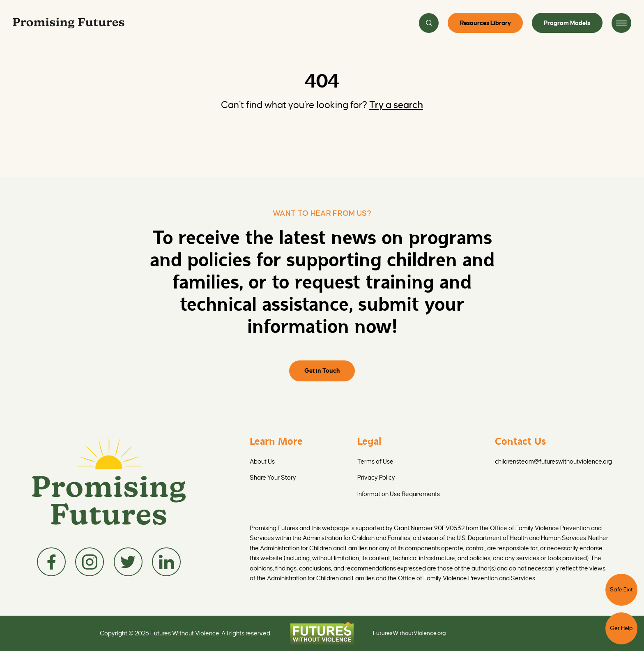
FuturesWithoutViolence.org (409, 633)
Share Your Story (273, 478)
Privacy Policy (376, 478)
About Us (262, 462)
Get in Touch (322, 371)
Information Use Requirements (399, 494)
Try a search (396, 105)
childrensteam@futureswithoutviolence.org (553, 462)
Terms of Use (375, 462)
